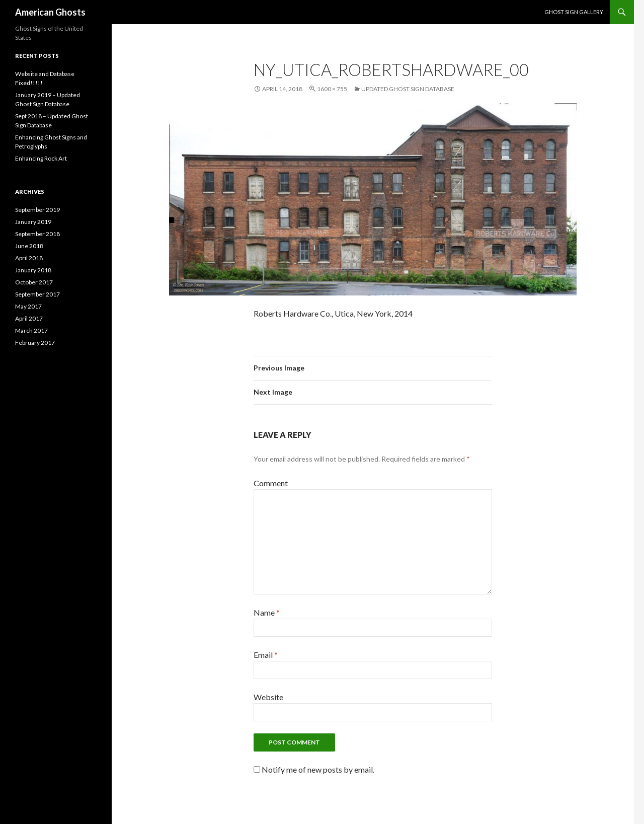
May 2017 (28, 306)
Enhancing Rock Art (41, 158)
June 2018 (29, 246)
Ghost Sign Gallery (574, 12)
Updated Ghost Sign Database (408, 89)
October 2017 (34, 282)
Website (268, 697)
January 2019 (33, 222)
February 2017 (35, 343)
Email (266, 655)
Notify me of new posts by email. (318, 769)
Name (267, 612)
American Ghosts (50, 12)
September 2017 (37, 294)
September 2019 (37, 210)
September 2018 (37, 234)
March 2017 (31, 330)
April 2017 (29, 318)
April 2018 (29, 258)
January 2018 (33, 270)
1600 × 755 (332, 89)
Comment (271, 483)
